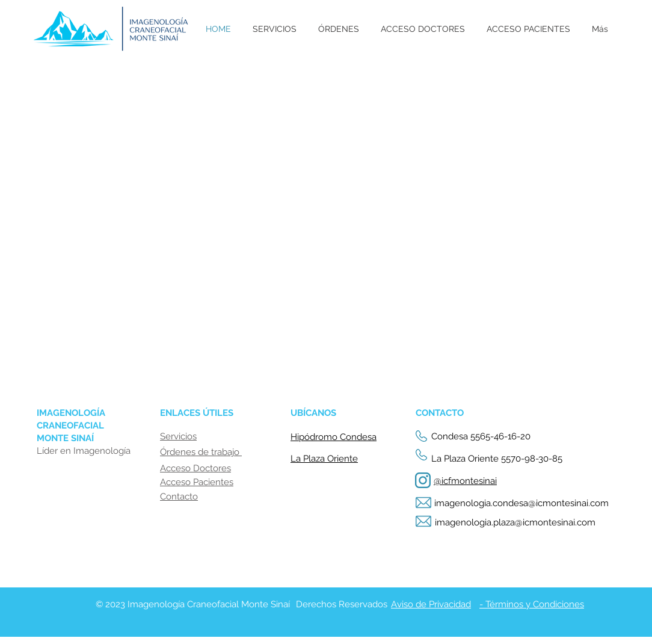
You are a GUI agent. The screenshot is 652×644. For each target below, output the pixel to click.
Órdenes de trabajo (201, 452)
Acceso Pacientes (197, 482)
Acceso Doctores (195, 468)
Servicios (178, 436)
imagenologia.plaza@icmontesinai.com (515, 522)
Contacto (179, 497)
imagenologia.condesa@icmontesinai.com (521, 503)
